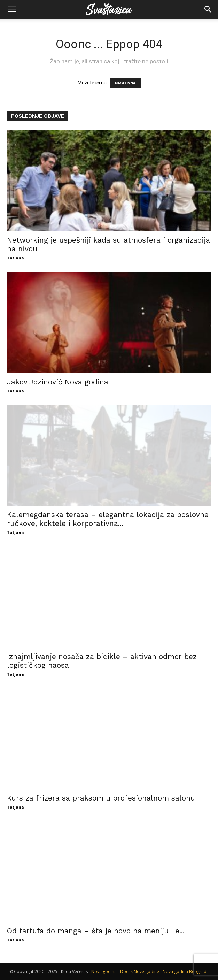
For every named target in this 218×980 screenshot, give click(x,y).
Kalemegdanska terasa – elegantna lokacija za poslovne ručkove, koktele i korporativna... (108, 519)
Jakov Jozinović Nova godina (58, 382)
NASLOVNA (125, 83)
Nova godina (104, 971)
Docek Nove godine (140, 971)
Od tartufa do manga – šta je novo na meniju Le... (96, 931)
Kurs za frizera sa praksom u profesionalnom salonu (101, 798)
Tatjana (15, 258)
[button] (12, 9)
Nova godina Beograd (185, 971)
